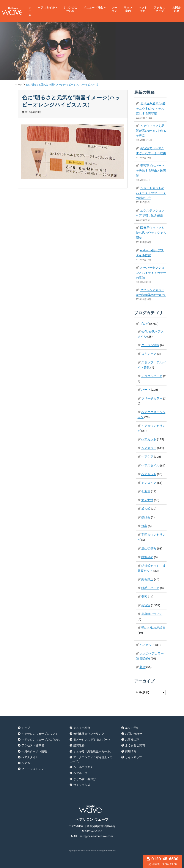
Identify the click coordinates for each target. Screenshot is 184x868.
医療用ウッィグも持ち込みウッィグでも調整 (151, 233)
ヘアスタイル (46, 8)
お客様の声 (132, 740)
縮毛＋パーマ (150, 588)
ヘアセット (149, 474)
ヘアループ (80, 773)
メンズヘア (149, 483)
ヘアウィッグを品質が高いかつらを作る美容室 (151, 131)
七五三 (146, 491)
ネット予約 (143, 9)
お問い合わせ (134, 734)
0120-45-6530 (163, 861)
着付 (143, 667)
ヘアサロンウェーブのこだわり (41, 740)
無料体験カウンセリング (89, 734)
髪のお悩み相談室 (153, 628)
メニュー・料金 (93, 8)
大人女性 (147, 500)
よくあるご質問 (135, 745)
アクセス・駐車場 (33, 745)
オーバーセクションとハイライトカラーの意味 (151, 272)
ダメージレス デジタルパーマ (92, 740)
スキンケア (149, 354)
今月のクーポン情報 (34, 751)
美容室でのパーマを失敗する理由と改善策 (151, 170)
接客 (144, 526)
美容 (144, 597)
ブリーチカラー (152, 398)
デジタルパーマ (152, 376)
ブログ (144, 324)
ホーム (30, 11)
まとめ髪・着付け (85, 779)
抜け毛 (146, 517)
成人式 (146, 509)
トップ (26, 728)
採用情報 (131, 751)
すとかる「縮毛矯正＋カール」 (93, 751)
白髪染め (147, 557)
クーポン (114, 9)
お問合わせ (177, 9)
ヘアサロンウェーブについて (40, 734)
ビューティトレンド (34, 769)
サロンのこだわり (70, 9)
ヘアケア (147, 457)
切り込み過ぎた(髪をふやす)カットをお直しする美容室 (151, 108)
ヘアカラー (149, 448)
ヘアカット (149, 439)
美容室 (146, 605)
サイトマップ (134, 757)
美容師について (152, 614)
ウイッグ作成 (82, 785)
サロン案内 (128, 9)
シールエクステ (83, 767)
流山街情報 (149, 548)
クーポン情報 (150, 345)
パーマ (146, 390)
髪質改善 (79, 745)
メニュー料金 (82, 728)
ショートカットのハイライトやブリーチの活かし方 (151, 193)
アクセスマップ (160, 9)
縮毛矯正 (147, 579)
